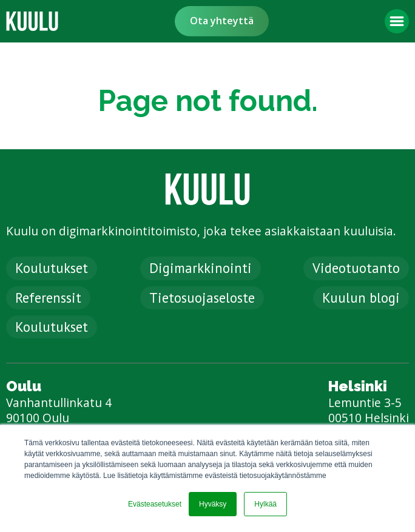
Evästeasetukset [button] (155, 504)
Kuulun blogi (361, 298)
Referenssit (48, 298)
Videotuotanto (356, 268)
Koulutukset (52, 268)
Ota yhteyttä (222, 21)
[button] (397, 21)
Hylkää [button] (265, 504)
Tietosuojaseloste (202, 298)
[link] (32, 21)
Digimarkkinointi (201, 268)
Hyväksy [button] (213, 504)
